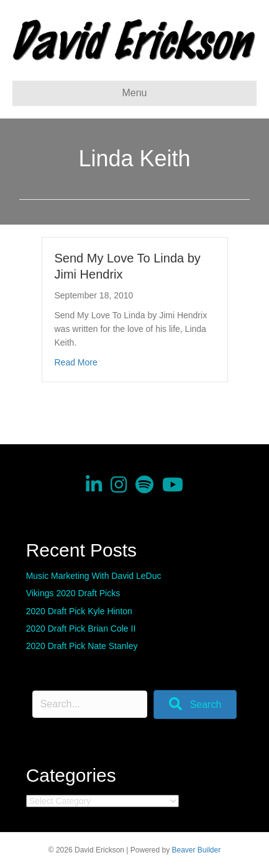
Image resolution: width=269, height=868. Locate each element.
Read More (76, 362)
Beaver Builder (197, 850)
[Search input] (90, 704)
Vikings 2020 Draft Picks (73, 593)
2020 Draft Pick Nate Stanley (82, 646)
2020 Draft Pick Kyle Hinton (79, 611)
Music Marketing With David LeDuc (94, 576)
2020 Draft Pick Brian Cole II (81, 629)
